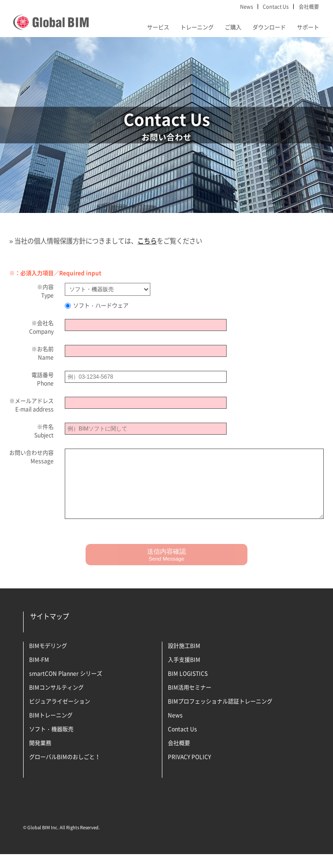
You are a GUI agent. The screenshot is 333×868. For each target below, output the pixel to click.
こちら (147, 241)
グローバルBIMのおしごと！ (65, 771)
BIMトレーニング (51, 729)
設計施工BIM (184, 660)
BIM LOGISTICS (188, 687)
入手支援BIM (184, 674)
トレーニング (197, 27)
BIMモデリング (48, 660)
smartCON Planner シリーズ (66, 687)
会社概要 (309, 6)
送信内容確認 (166, 568)
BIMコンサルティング (56, 701)
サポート (308, 27)
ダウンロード (269, 27)
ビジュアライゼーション (60, 715)
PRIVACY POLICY (189, 771)
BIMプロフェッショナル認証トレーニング (220, 715)
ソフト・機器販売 (51, 743)
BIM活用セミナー (190, 701)
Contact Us (276, 6)
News (247, 6)
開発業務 (40, 757)
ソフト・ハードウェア (97, 306)
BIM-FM (39, 674)
